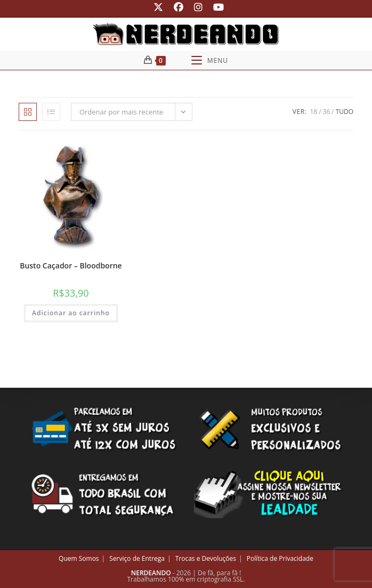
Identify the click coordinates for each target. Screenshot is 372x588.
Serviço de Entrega (137, 558)
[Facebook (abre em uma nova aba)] (179, 7)
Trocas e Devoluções (206, 558)
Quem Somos (79, 558)
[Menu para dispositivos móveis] (210, 60)
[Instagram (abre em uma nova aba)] (198, 7)
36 (327, 112)
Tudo (345, 112)
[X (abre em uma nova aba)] (158, 7)
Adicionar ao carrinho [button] (71, 313)
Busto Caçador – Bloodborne (71, 266)
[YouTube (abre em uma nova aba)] (216, 7)
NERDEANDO (151, 573)
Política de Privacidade (280, 558)
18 (313, 112)
